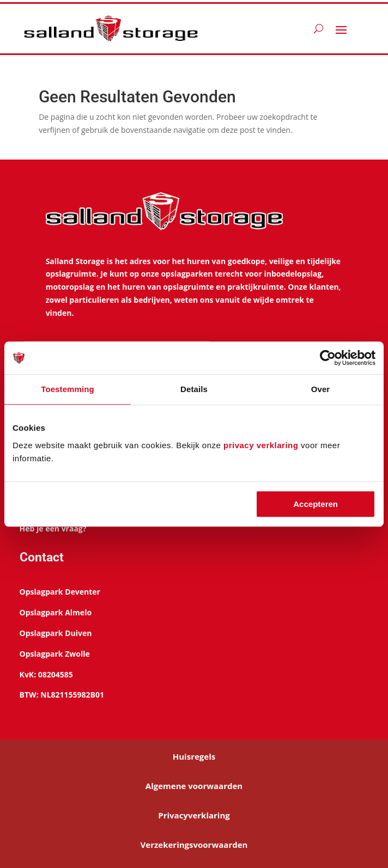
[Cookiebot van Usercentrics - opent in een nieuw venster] (328, 358)
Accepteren (316, 504)
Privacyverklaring (194, 815)
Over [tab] (321, 389)
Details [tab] (194, 389)
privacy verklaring (261, 445)
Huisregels (194, 756)
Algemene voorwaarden (194, 786)
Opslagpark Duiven (56, 633)
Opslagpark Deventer (60, 592)
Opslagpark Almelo (56, 612)
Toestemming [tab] (68, 389)
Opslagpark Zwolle (55, 654)
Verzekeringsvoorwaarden (194, 845)
